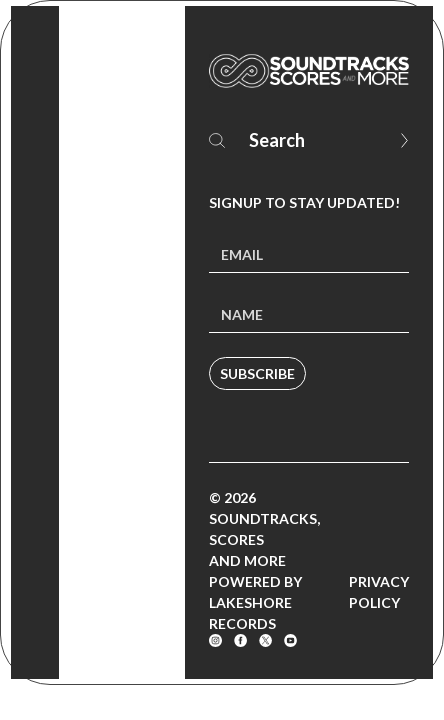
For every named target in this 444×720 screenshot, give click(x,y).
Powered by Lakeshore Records (255, 602)
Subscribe (257, 373)
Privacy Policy (379, 592)
